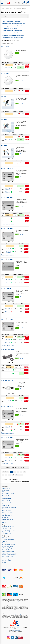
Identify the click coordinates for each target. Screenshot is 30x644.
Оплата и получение (8, 551)
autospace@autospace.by (18, 602)
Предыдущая (5, 472)
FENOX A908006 (7, 319)
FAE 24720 (4, 96)
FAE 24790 (4, 119)
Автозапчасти (9, 8)
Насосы (4, 27)
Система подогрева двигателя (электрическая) (13, 36)
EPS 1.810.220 (5, 73)
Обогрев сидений (11, 27)
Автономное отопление (8, 22)
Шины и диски (6, 492)
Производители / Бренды (10, 553)
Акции (4, 564)
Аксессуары (6, 505)
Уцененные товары (8, 519)
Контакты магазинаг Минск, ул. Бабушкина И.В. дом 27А (9, 548)
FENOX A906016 (7, 437)
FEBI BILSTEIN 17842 (7, 350)
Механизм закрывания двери (18, 25)
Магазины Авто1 (7, 561)
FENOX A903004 (7, 169)
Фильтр (5, 16)
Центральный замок (19, 37)
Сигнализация (6, 32)
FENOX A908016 (7, 228)
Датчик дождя (18, 22)
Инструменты (6, 500)
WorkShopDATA (7, 528)
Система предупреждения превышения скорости (14, 34)
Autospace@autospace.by (16, 614)
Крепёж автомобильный (9, 507)
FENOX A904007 (7, 288)
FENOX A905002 (7, 407)
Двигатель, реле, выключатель (19, 23)
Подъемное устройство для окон (10, 29)
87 (13, 475)
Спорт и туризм (7, 511)
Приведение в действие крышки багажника (12, 30)
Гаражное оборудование (9, 502)
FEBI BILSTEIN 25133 (7, 380)
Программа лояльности (9, 555)
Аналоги (17, 53)
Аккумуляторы (6, 490)
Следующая (19, 475)
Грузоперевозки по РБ (9, 527)
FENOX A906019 (7, 198)
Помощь (5, 538)
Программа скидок (8, 556)
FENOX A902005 (7, 259)
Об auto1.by (6, 559)
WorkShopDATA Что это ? (9, 530)
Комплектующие (6, 25)
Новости (5, 562)
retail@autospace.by (17, 630)
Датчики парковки (7, 23)
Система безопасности (8, 37)
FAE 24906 (4, 146)
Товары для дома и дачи (9, 509)
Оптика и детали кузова (9, 504)
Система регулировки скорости (17, 32)
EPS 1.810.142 (5, 47)
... (9, 475)
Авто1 (3, 8)
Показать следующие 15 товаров (15, 467)
